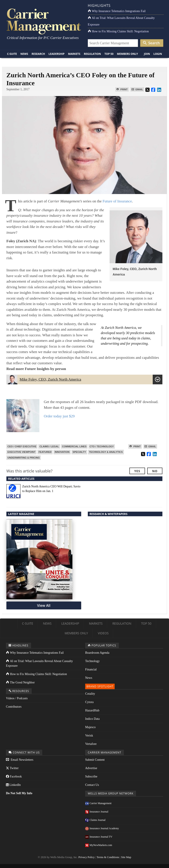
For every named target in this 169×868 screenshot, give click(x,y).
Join (147, 54)
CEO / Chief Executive (22, 446)
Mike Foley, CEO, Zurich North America (84, 380)
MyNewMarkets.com (99, 845)
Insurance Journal (97, 812)
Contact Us (92, 785)
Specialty (79, 452)
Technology (92, 661)
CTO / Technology (102, 446)
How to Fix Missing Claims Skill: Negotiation (118, 31)
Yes (137, 471)
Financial (91, 669)
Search (151, 43)
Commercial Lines (74, 446)
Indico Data (92, 719)
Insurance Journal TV (99, 837)
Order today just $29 (59, 416)
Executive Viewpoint (21, 452)
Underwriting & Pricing (24, 458)
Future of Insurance (117, 201)
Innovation (62, 452)
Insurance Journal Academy (102, 828)
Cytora (89, 702)
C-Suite (12, 54)
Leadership (57, 54)
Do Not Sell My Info (19, 793)
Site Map (126, 857)
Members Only (128, 54)
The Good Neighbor (20, 682)
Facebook (14, 776)
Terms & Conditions (108, 857)
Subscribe (91, 776)
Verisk (89, 736)
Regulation (92, 54)
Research (38, 54)
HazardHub (92, 710)
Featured (45, 452)
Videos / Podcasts (17, 698)
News (24, 54)
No (155, 471)
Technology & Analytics (106, 452)
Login (158, 54)
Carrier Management (98, 803)
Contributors (14, 707)
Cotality (90, 694)
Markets (74, 54)
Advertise (91, 768)
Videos (103, 633)
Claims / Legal (49, 446)
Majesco (90, 727)
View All (44, 605)
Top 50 (109, 54)
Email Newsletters (20, 760)
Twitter (12, 768)
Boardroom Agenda (97, 653)
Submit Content (95, 760)
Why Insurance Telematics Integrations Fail (117, 11)
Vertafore (91, 744)
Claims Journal (95, 820)
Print (122, 89)
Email (137, 89)
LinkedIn (13, 785)
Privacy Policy (86, 857)
